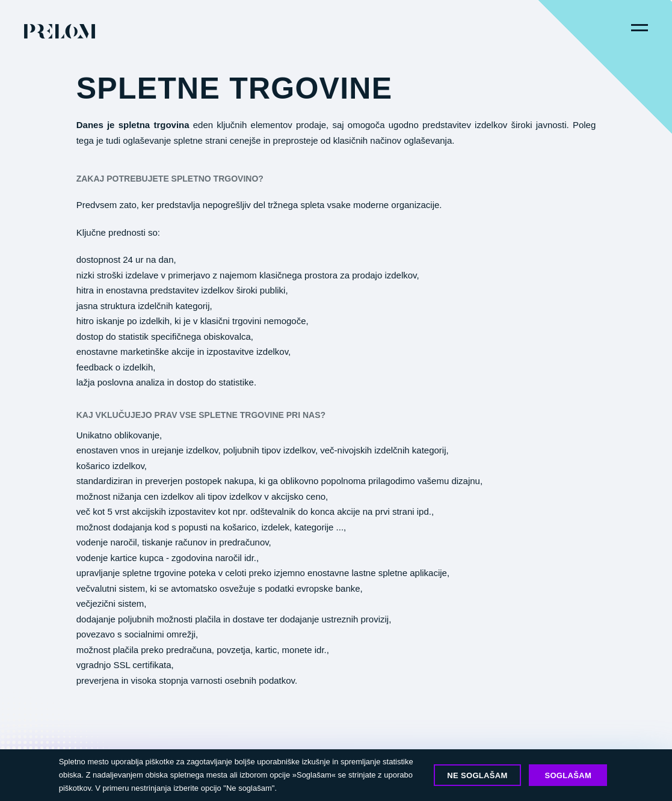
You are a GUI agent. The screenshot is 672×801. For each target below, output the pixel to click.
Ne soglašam (477, 775)
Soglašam (568, 775)
